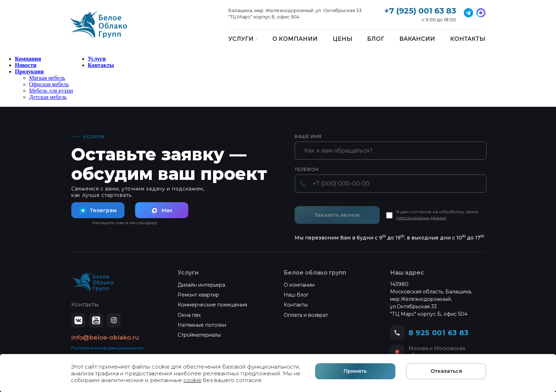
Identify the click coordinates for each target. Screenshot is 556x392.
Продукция (29, 71)
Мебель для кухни (51, 91)
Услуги (97, 59)
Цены (343, 39)
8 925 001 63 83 (439, 333)
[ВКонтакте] (78, 320)
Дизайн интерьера (201, 285)
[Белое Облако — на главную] (93, 282)
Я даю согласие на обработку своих (437, 215)
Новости (26, 65)
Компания (28, 59)
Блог (376, 39)
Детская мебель (48, 97)
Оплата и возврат (306, 315)
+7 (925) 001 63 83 (420, 11)
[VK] (468, 13)
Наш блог (296, 295)
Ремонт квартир (198, 295)
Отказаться (447, 371)
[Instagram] (114, 320)
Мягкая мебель (47, 78)
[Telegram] (481, 13)
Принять (356, 371)
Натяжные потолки (202, 325)
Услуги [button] (243, 39)
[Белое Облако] (99, 28)
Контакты (468, 39)
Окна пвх (189, 315)
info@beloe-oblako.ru (105, 337)
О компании (295, 39)
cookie (192, 380)
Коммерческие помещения (212, 305)
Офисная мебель (49, 84)
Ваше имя (308, 137)
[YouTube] (96, 320)
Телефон (307, 170)
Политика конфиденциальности (107, 348)
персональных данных (421, 218)
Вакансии (417, 39)
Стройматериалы (199, 335)
